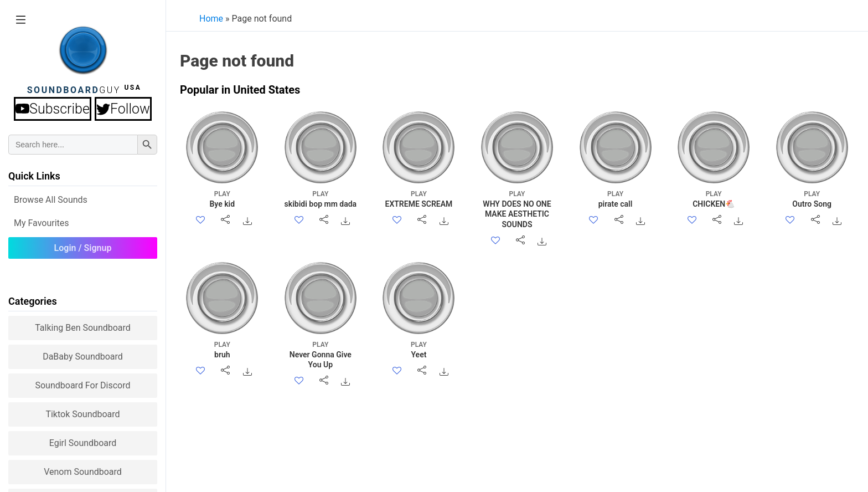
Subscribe (53, 109)
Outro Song (812, 199)
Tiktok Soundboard (82, 414)
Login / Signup (83, 248)
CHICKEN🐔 (714, 199)
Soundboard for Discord (82, 385)
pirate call (615, 199)
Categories (33, 301)
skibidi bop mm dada (320, 199)
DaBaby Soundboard (83, 357)
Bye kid (222, 199)
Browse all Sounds (51, 200)
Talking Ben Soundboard (83, 328)
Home (211, 19)
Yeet (419, 349)
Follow (123, 109)
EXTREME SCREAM (419, 199)
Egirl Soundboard (83, 443)
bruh (222, 349)
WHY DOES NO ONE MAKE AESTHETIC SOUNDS (517, 209)
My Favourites (42, 223)
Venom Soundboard (83, 472)
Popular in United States (240, 90)
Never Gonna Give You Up (320, 354)
